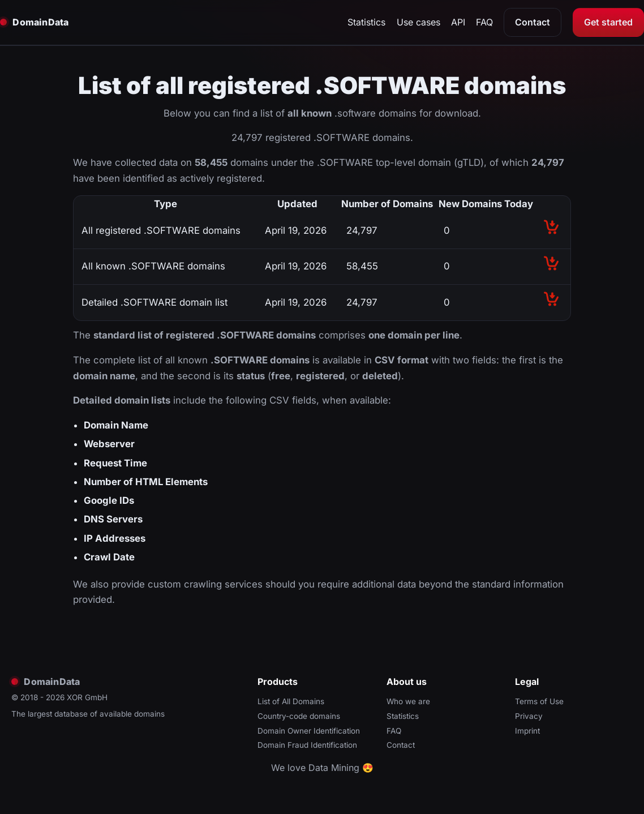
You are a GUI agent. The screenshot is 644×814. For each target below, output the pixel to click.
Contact (533, 22)
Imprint (527, 731)
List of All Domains (291, 701)
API (458, 22)
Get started (608, 22)
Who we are (408, 701)
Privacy (529, 716)
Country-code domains (299, 716)
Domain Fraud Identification (307, 745)
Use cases (418, 22)
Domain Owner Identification (309, 731)
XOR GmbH (87, 697)
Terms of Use (539, 701)
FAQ (484, 22)
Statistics (366, 22)
